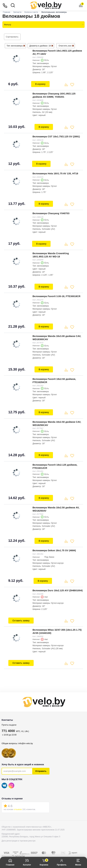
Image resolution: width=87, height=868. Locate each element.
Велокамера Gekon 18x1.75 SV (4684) (54, 543)
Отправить (41, 763)
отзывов (18, 801)
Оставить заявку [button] (21, 613)
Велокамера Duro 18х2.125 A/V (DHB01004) (57, 583)
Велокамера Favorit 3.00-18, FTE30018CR (56, 293)
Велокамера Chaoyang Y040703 (51, 211)
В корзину (40, 84)
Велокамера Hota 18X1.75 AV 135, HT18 (55, 171)
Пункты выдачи (9, 717)
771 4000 (8, 722)
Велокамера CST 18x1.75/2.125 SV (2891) (56, 135)
